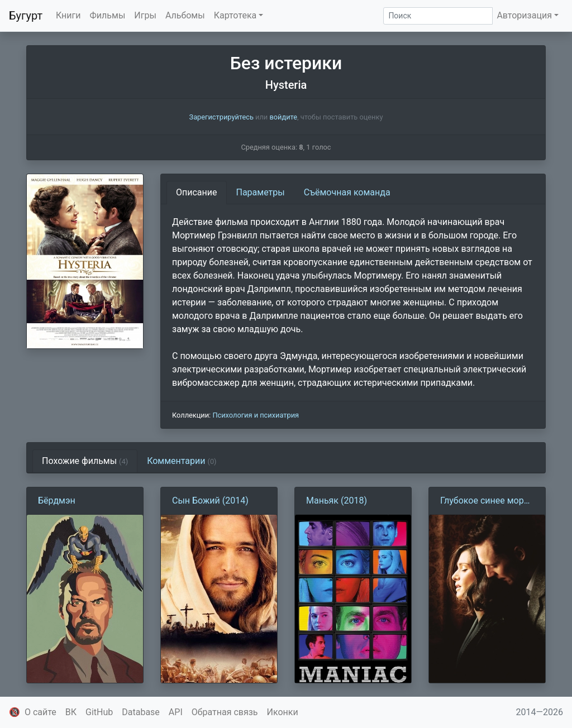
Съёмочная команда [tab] (347, 192)
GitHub (99, 712)
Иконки (283, 712)
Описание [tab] (197, 192)
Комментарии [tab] (182, 461)
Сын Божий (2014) (210, 500)
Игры (145, 15)
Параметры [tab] (261, 192)
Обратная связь (225, 712)
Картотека (235, 15)
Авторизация (524, 15)
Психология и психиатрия (256, 415)
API (176, 712)
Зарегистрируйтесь (221, 117)
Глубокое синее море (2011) (484, 501)
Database (141, 712)
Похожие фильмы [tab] (85, 461)
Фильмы (108, 15)
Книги (68, 15)
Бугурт (26, 16)
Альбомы (185, 15)
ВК (71, 712)
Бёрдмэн (57, 500)
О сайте (40, 712)
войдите (283, 117)
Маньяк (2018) (337, 500)
